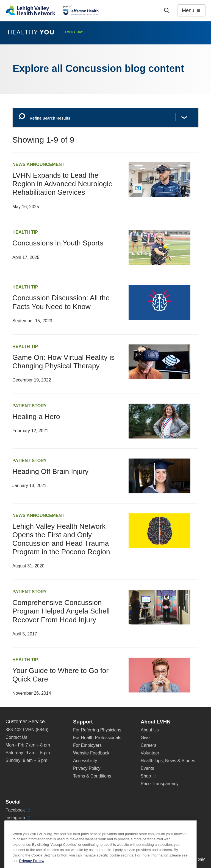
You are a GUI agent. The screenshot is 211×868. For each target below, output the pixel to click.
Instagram (18, 818)
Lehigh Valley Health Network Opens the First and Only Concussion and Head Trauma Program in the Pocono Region (61, 539)
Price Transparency (160, 784)
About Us (150, 730)
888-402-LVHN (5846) (27, 730)
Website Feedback (91, 753)
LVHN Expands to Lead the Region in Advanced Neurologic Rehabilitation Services (62, 184)
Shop (148, 776)
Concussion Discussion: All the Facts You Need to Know (61, 302)
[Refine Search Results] (105, 118)
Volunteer (150, 753)
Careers (148, 745)
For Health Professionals (97, 738)
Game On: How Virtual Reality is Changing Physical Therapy (63, 362)
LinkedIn (16, 825)
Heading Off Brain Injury (50, 471)
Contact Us (16, 737)
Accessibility (85, 761)
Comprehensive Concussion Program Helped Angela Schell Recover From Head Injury (61, 611)
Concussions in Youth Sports (58, 243)
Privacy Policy (87, 768)
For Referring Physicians (97, 730)
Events (147, 768)
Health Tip (25, 232)
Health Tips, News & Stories (168, 761)
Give (145, 738)
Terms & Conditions (92, 776)
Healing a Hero (36, 417)
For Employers (87, 745)
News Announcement (38, 164)
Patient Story (30, 406)
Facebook (18, 810)
